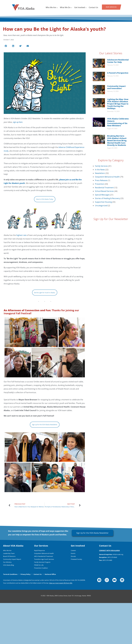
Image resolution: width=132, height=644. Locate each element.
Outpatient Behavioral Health (107, 177)
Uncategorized (101, 206)
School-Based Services (104, 191)
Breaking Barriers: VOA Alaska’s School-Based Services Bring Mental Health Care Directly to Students (117, 140)
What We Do (66, 7)
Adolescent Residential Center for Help (118, 61)
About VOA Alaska (13, 587)
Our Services (111, 7)
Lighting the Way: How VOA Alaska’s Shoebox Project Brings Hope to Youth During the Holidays (118, 104)
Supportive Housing (103, 202)
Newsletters (100, 173)
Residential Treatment (104, 188)
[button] (6, 46)
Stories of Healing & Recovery (107, 198)
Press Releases (101, 180)
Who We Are (52, 7)
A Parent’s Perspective (118, 73)
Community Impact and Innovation (116, 87)
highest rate (21, 235)
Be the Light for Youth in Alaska (45, 293)
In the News (100, 170)
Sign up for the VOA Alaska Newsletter (45, 445)
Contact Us (93, 7)
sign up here (18, 122)
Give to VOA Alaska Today (45, 199)
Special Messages (102, 195)
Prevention (100, 184)
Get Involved (80, 7)
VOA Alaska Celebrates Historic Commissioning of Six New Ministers (118, 122)
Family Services (101, 166)
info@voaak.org (118, 595)
